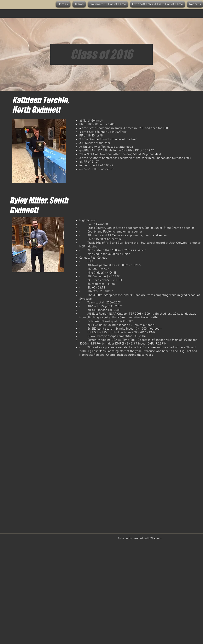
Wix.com (156, 538)
